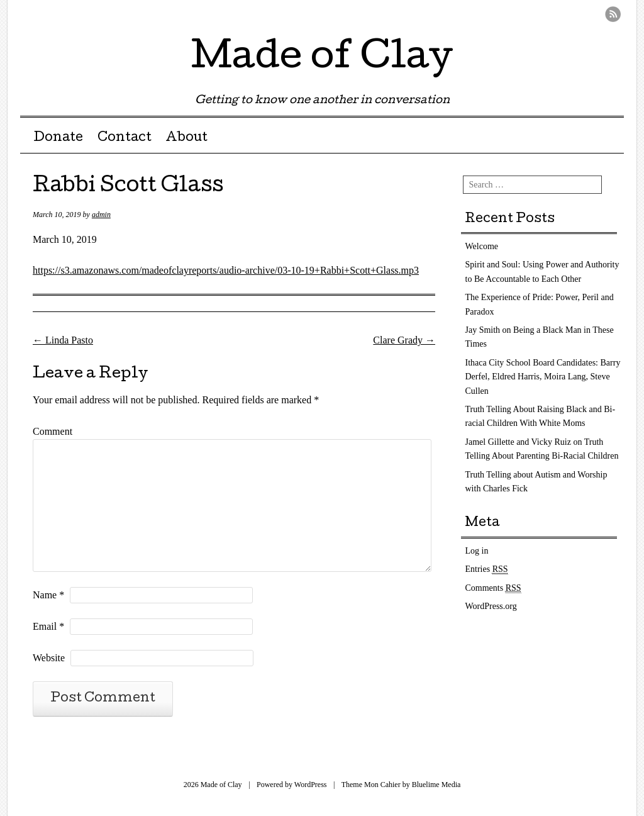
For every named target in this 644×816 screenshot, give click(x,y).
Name (48, 595)
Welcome (482, 246)
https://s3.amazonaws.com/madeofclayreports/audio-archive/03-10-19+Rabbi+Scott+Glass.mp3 (226, 270)
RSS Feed (613, 14)
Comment (53, 431)
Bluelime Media (436, 785)
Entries (487, 569)
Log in (477, 551)
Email (48, 626)
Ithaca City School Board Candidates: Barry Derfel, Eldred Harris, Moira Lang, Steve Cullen (543, 377)
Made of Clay (322, 59)
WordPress (311, 785)
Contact (125, 138)
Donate (58, 138)
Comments (493, 588)
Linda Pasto (63, 340)
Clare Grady (404, 340)
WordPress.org (491, 606)
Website (49, 658)
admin (101, 215)
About (186, 138)
